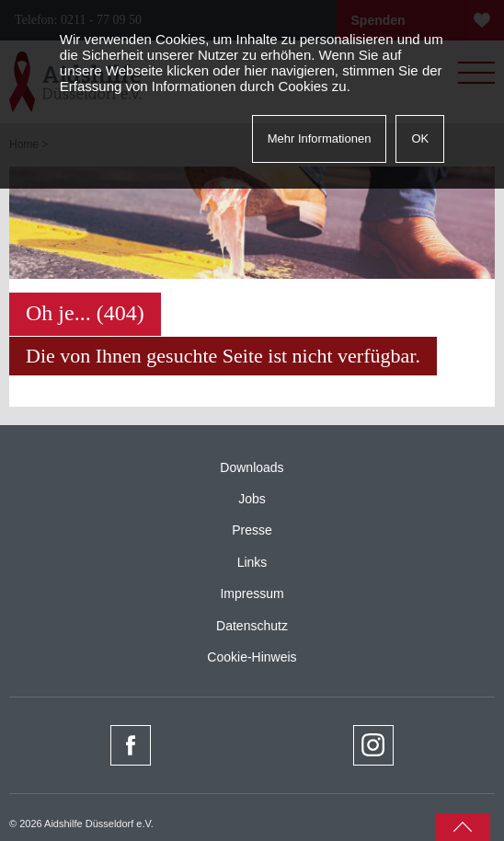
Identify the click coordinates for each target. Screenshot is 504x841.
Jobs (252, 499)
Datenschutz (252, 626)
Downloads (252, 467)
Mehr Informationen (320, 138)
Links (252, 562)
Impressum (252, 593)
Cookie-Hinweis (252, 657)
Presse (252, 530)
